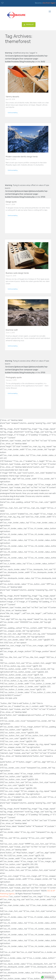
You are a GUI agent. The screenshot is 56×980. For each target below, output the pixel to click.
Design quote (11, 202)
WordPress (4, 897)
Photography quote (14, 377)
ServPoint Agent (49, 3)
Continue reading (13, 113)
